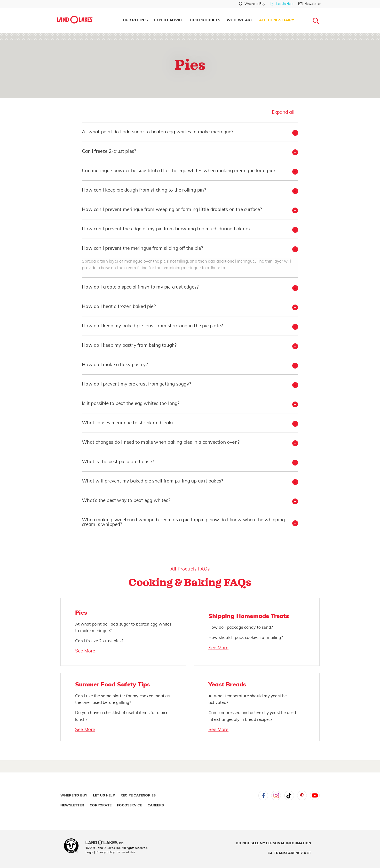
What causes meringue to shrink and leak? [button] (128, 423)
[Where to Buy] (252, 4)
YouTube (315, 796)
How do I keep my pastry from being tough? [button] (129, 345)
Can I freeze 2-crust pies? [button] (109, 151)
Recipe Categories (138, 796)
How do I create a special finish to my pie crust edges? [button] (140, 287)
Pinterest (302, 796)
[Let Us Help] (282, 4)
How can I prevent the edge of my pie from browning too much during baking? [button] (166, 229)
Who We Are (240, 20)
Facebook (263, 796)
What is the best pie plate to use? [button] (118, 462)
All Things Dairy (277, 20)
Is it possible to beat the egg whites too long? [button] (131, 404)
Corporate (101, 805)
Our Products (205, 20)
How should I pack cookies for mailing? (246, 638)
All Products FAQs (190, 569)
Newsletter (72, 805)
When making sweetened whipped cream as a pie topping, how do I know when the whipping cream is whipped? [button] (183, 522)
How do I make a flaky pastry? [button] (115, 365)
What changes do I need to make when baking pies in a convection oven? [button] (161, 442)
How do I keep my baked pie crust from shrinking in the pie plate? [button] (152, 326)
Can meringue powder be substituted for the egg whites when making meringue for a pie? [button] (179, 171)
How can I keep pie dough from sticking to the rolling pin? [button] (144, 190)
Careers (156, 805)
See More (85, 651)
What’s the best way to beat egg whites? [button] (126, 501)
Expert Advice (169, 20)
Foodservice (129, 805)
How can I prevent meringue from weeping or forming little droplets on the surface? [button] (172, 210)
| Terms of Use (126, 852)
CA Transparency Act (289, 853)
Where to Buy (74, 796)
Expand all (283, 112)
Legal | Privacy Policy (100, 852)
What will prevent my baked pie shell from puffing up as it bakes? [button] (152, 481)
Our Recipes (135, 20)
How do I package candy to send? (241, 627)
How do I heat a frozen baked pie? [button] (119, 307)
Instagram (276, 796)
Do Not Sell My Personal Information (273, 843)
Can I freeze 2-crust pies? (99, 641)
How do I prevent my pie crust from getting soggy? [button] (136, 384)
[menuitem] (135, 20)
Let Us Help (104, 796)
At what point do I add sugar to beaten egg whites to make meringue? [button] (158, 132)
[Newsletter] (310, 4)
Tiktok (289, 796)
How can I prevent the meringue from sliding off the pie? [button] (142, 248)
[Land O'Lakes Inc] (107, 843)
